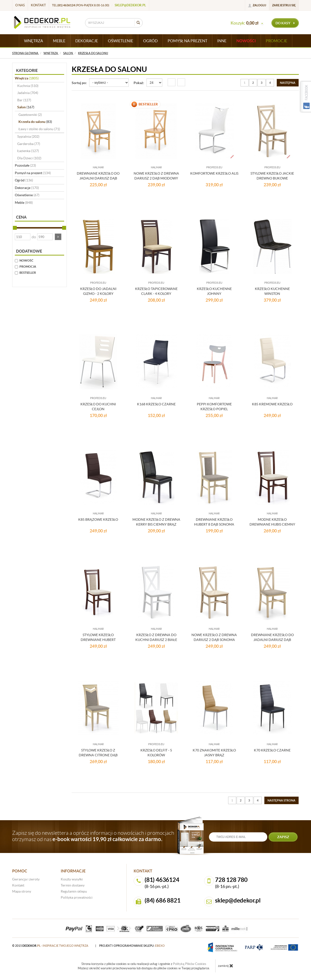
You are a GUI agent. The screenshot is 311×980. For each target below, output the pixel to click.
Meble (24, 203)
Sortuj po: (79, 83)
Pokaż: (139, 83)
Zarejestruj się (284, 5)
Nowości (246, 41)
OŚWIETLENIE (121, 41)
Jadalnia (28, 93)
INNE (222, 41)
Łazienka (28, 151)
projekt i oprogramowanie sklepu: (132, 946)
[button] (58, 237)
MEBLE (59, 41)
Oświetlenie (27, 195)
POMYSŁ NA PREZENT (187, 41)
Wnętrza (27, 78)
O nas (20, 5)
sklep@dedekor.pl (130, 5)
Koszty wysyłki (72, 879)
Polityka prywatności (77, 897)
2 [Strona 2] (253, 83)
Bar (24, 100)
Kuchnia (28, 86)
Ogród (24, 180)
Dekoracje (27, 188)
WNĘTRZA (34, 41)
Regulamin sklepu (74, 891)
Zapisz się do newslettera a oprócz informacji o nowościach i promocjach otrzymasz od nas (93, 836)
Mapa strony (22, 891)
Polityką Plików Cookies (190, 964)
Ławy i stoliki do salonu (39, 129)
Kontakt (38, 5)
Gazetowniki (30, 115)
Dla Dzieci (29, 158)
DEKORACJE (87, 41)
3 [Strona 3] (262, 83)
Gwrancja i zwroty (26, 879)
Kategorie (27, 70)
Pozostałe (25, 165)
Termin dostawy (73, 885)
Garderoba (29, 144)
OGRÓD (150, 41)
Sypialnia (28, 136)
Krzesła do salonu (35, 122)
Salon (26, 107)
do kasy (285, 23)
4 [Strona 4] (270, 83)
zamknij (226, 966)
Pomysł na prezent (33, 173)
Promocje (276, 41)
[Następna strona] (288, 83)
